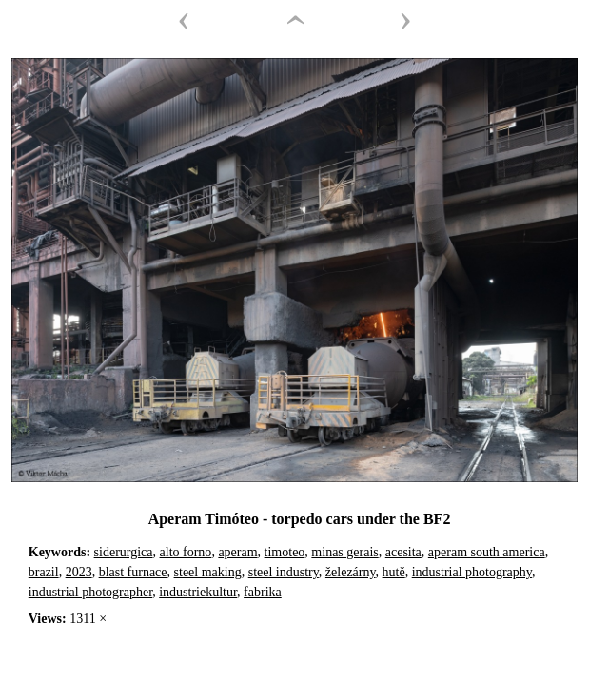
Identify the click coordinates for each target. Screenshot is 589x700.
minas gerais (344, 552)
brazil (44, 572)
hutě (394, 572)
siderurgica (124, 552)
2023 (79, 572)
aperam (237, 552)
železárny (351, 572)
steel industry (284, 572)
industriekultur (198, 592)
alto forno (186, 552)
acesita (403, 552)
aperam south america (487, 552)
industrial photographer (90, 592)
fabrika (263, 592)
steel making (208, 572)
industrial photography (472, 572)
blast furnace (133, 572)
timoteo (285, 552)
